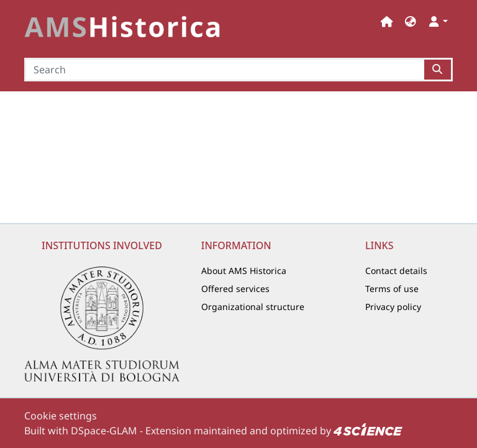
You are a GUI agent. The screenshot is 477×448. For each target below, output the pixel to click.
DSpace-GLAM (104, 431)
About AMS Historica (244, 271)
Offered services (235, 289)
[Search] (224, 70)
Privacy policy (393, 307)
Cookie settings (61, 416)
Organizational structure (253, 307)
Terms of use (392, 289)
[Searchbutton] (438, 70)
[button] (411, 21)
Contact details (396, 271)
